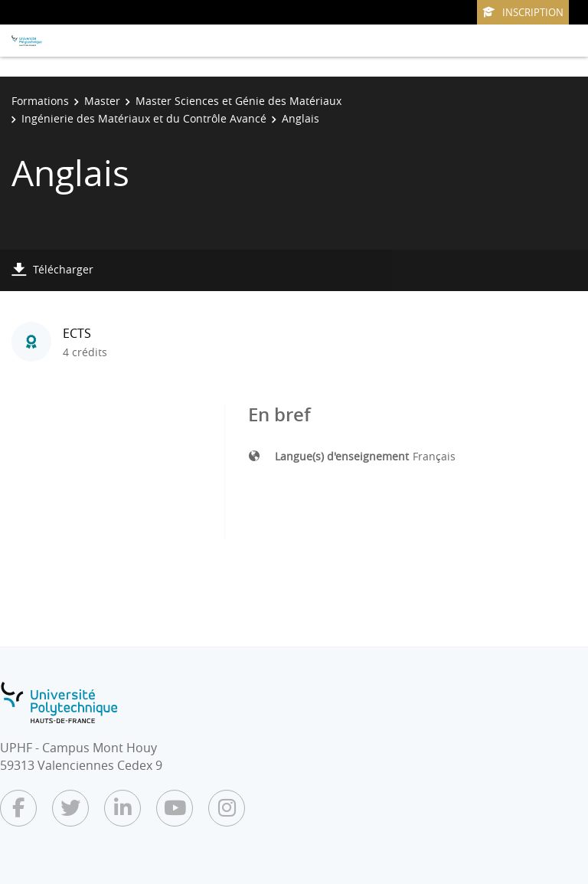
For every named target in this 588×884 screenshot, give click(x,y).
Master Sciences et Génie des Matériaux (238, 101)
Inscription (523, 12)
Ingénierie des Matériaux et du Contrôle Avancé (144, 118)
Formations (40, 101)
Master (102, 101)
